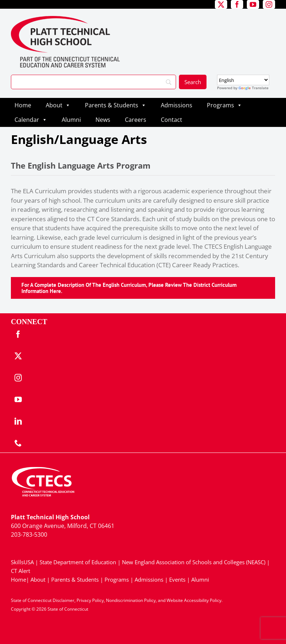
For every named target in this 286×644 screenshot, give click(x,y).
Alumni (71, 120)
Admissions (177, 105)
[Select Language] (243, 80)
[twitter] (221, 4)
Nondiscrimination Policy (131, 600)
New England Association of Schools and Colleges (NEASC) (194, 562)
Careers (136, 120)
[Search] (93, 82)
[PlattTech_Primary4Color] (65, 19)
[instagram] (269, 4)
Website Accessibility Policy (194, 600)
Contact (171, 120)
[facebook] (237, 4)
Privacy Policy (90, 600)
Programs (224, 105)
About (58, 105)
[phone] (18, 443)
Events (177, 579)
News (103, 120)
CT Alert (21, 571)
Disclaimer (64, 600)
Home (23, 105)
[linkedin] (18, 421)
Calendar (31, 120)
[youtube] (253, 4)
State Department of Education (78, 562)
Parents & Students (116, 105)
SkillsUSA (23, 562)
